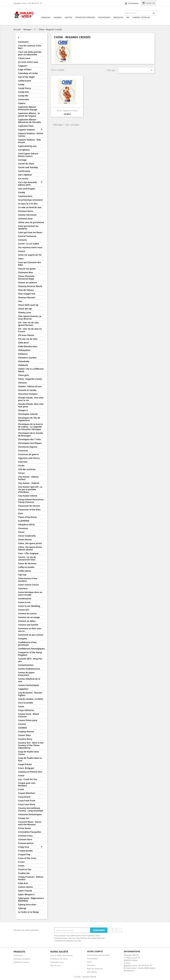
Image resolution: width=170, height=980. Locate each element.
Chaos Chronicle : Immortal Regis (27, 278)
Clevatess (23, 528)
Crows (21, 866)
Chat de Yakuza (26, 290)
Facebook (114, 930)
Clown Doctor (25, 540)
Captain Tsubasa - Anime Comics (31, 135)
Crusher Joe (24, 873)
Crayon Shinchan (27, 793)
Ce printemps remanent (30, 200)
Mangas (46, 17)
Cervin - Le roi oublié (29, 244)
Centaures (23, 42)
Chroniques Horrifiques (30, 443)
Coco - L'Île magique (28, 553)
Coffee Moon (25, 571)
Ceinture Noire (26, 211)
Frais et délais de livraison (62, 955)
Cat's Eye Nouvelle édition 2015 (28, 184)
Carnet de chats (26, 164)
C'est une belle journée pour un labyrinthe (30, 53)
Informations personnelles (98, 955)
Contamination (26, 665)
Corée (21, 707)
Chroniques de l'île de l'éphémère (29, 419)
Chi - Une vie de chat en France (30, 330)
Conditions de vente (59, 959)
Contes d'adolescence (29, 669)
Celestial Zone (25, 219)
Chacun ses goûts (27, 269)
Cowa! (21, 776)
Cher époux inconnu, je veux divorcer (30, 318)
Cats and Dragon (27, 189)
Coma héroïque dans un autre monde (30, 594)
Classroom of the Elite (29, 510)
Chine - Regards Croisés (30, 379)
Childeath (23, 365)
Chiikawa (23, 354)
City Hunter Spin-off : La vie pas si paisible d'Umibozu (30, 489)
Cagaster (23, 66)
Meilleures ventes (21, 962)
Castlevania (24, 171)
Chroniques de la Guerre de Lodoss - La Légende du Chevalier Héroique (30, 427)
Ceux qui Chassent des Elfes (29, 264)
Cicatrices (23, 451)
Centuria (22, 240)
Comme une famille (28, 625)
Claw (21, 513)
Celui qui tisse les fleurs (30, 232)
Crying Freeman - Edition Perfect (31, 878)
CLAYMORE (24, 521)
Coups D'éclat (25, 764)
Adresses (91, 965)
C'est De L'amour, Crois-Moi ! (30, 47)
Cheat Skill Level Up (28, 305)
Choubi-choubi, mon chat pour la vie (31, 399)
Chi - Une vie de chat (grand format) (28, 324)
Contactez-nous (57, 962)
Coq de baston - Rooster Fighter (30, 694)
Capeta (22, 103)
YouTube (120, 930)
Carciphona (24, 150)
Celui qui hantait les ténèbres (28, 227)
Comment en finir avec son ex (30, 630)
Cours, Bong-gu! (26, 768)
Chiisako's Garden (27, 358)
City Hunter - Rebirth (29, 483)
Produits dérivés (85, 17)
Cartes (69, 17)
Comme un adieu (27, 621)
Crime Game (24, 828)
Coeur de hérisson (27, 563)
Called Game (25, 81)
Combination (25, 599)
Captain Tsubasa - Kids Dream (29, 141)
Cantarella (23, 99)
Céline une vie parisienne (31, 222)
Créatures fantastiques (30, 814)
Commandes (92, 959)
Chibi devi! (23, 343)
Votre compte (95, 951)
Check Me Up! (25, 309)
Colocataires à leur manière (28, 580)
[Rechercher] (140, 13)
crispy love (24, 847)
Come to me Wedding (29, 606)
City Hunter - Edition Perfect (28, 478)
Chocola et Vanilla (27, 390)
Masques (118, 17)
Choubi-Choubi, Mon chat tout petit (31, 405)
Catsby (22, 192)
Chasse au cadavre (28, 283)
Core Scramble (26, 703)
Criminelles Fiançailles (30, 832)
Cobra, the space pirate (30, 543)
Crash (21, 789)
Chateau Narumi (27, 298)
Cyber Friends (25, 891)
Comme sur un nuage (29, 617)
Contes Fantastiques (29, 685)
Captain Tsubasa (26, 130)
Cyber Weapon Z (26, 894)
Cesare (22, 251)
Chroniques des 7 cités (29, 439)
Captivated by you (27, 146)
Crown (21, 862)
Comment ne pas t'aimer (31, 635)
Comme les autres (27, 614)
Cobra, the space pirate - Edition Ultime (31, 548)
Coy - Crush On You (28, 779)
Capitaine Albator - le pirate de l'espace (29, 115)
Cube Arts (23, 883)
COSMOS (22, 728)
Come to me (24, 602)
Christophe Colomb (28, 414)
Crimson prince (26, 843)
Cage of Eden (25, 70)
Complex (23, 639)
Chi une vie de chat (28, 339)
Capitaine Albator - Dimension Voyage (28, 108)
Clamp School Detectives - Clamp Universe (31, 501)
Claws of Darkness (27, 517)
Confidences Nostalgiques (31, 649)
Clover (21, 532)
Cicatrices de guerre (28, 454)
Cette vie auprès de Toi (30, 255)
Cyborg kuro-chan (27, 905)
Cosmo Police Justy (28, 720)
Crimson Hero (25, 839)
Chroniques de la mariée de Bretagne (31, 434)
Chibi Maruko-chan (28, 346)
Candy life (23, 96)
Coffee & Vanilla (26, 567)
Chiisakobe (24, 361)
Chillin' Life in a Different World (31, 370)
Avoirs (90, 962)
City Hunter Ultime (28, 496)
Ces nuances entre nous (30, 247)
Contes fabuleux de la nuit (29, 680)
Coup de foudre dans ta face (30, 759)
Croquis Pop (24, 854)
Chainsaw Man (26, 272)
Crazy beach (24, 797)
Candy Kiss (24, 92)
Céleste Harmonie (27, 215)
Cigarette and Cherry (29, 458)
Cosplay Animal (26, 732)
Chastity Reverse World (30, 286)
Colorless (23, 589)
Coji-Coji (22, 575)
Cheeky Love (25, 312)
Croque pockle (25, 851)
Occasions (104, 17)
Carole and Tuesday (28, 167)
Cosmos (22, 724)
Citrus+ (22, 473)
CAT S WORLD (25, 175)
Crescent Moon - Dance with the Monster (30, 823)
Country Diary (25, 739)
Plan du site (55, 965)
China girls (23, 375)
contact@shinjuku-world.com (140, 969)
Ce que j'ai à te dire (28, 204)
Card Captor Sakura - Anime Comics (29, 155)
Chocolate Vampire (28, 394)
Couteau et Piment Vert (30, 772)
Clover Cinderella (27, 536)
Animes (58, 17)
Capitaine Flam (26, 126)
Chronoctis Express (28, 447)
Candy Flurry (24, 88)
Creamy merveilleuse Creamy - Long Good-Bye (31, 809)
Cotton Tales (24, 735)
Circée (21, 466)
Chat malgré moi (27, 294)
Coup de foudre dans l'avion (29, 753)
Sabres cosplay (141, 17)
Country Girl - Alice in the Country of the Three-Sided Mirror (31, 745)
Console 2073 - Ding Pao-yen (30, 660)
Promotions (18, 955)
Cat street (23, 179)
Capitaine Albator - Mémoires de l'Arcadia (30, 121)
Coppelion (23, 689)
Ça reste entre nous (28, 62)
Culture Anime (25, 887)
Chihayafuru (24, 350)
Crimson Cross (25, 836)
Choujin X (23, 410)
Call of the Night (26, 77)
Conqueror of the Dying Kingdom (30, 654)
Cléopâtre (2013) (26, 525)
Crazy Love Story (27, 804)
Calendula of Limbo (28, 73)
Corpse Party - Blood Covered (28, 715)
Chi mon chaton (26, 335)
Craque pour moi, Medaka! (27, 784)
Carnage (22, 160)
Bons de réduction (95, 969)
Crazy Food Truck (27, 801)
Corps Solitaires (26, 710)
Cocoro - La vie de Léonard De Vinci (27, 558)
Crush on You (25, 869)
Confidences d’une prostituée (27, 644)
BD (128, 17)
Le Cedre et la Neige (28, 912)
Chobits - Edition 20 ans (30, 386)
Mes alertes (92, 972)
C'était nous (24, 58)
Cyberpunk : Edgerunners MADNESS (31, 900)
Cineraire (23, 462)
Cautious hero (25, 196)
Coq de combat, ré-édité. (31, 699)
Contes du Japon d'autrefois (26, 674)
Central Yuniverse (27, 236)
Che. (20, 301)
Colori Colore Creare (28, 585)
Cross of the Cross (27, 858)
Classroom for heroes (29, 506)
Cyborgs (22, 908)
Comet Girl (24, 610)
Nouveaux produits (22, 959)
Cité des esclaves (27, 469)
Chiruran (22, 383)
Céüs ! (21, 259)
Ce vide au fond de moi (30, 207)
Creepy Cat (24, 818)
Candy (21, 84)
